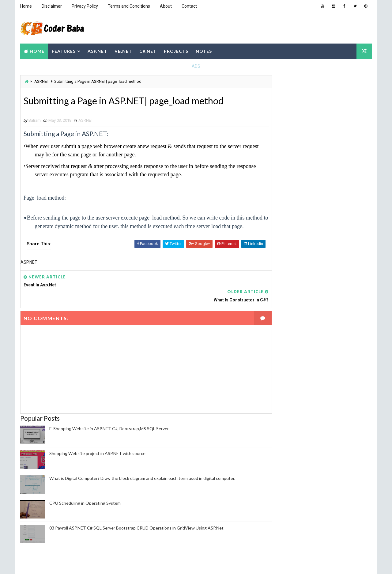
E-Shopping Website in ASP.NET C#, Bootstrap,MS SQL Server (109, 422)
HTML (305, 392)
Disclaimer (51, 6)
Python (281, 435)
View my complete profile (296, 487)
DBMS (279, 392)
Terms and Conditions (129, 6)
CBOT (302, 360)
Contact (189, 6)
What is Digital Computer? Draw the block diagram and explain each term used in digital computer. (142, 472)
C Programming (340, 349)
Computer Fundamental (296, 371)
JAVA (331, 392)
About (166, 6)
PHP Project (286, 424)
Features (63, 50)
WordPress (315, 446)
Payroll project (342, 413)
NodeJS (281, 403)
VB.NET (123, 50)
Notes (204, 50)
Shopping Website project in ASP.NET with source (97, 447)
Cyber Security (341, 381)
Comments (355, 210)
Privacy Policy (85, 6)
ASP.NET (97, 50)
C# (276, 360)
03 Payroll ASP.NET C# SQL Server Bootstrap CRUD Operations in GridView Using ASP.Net (136, 522)
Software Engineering (325, 435)
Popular (322, 210)
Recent (288, 210)
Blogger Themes (134, 563)
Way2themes (74, 563)
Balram (285, 479)
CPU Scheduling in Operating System (85, 497)
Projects (176, 50)
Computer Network (292, 381)
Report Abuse (286, 536)
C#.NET (148, 50)
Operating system (291, 413)
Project (322, 424)
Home (26, 6)
